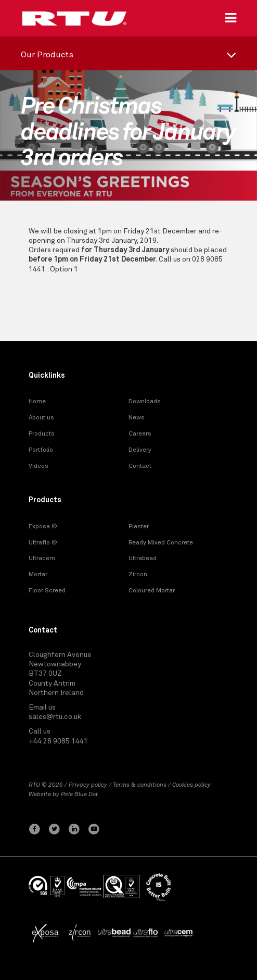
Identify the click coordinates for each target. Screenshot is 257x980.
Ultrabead (143, 559)
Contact (140, 466)
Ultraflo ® (43, 543)
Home (37, 402)
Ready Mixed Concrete (161, 543)
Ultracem (42, 559)
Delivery (140, 450)
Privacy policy (88, 785)
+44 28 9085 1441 (58, 741)
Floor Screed (47, 591)
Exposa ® (43, 527)
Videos (38, 466)
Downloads (145, 402)
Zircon (138, 575)
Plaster (139, 527)
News (137, 418)
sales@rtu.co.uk (55, 717)
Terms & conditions (140, 785)
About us (41, 418)
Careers (140, 434)
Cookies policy (191, 785)
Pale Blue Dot (80, 795)
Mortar (38, 575)
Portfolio (41, 450)
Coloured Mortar (152, 591)
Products (42, 434)
